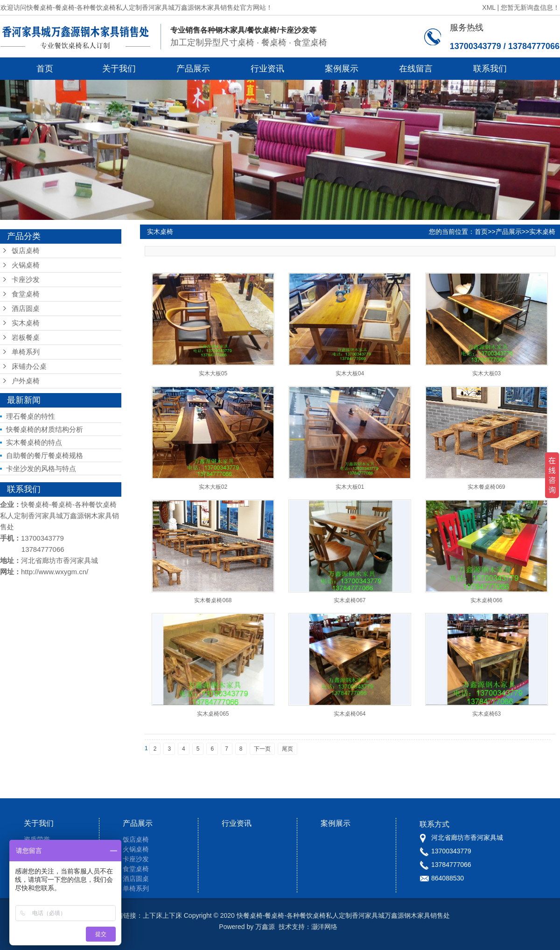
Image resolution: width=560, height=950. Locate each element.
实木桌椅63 (486, 714)
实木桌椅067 (350, 600)
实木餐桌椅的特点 (34, 442)
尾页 (287, 749)
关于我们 (119, 69)
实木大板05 (213, 373)
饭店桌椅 (26, 251)
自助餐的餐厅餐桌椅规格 (45, 455)
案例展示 (342, 69)
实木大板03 (486, 373)
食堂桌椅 (26, 294)
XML (489, 7)
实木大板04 (350, 373)
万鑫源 (265, 927)
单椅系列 (26, 352)
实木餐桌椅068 (213, 600)
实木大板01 (350, 487)
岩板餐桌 (26, 338)
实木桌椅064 (350, 714)
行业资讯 (267, 69)
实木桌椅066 (486, 600)
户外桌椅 (26, 381)
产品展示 (193, 69)
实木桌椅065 (213, 714)
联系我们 (490, 69)
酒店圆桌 (26, 309)
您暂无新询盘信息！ (530, 7)
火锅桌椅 (26, 265)
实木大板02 (213, 487)
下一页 (262, 749)
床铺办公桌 (29, 366)
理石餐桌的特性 (31, 416)
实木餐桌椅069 (486, 487)
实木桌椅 (26, 323)
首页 (45, 69)
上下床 (153, 915)
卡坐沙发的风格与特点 (41, 468)
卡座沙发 (26, 280)
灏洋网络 (324, 927)
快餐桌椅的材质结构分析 (45, 429)
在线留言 (416, 69)
